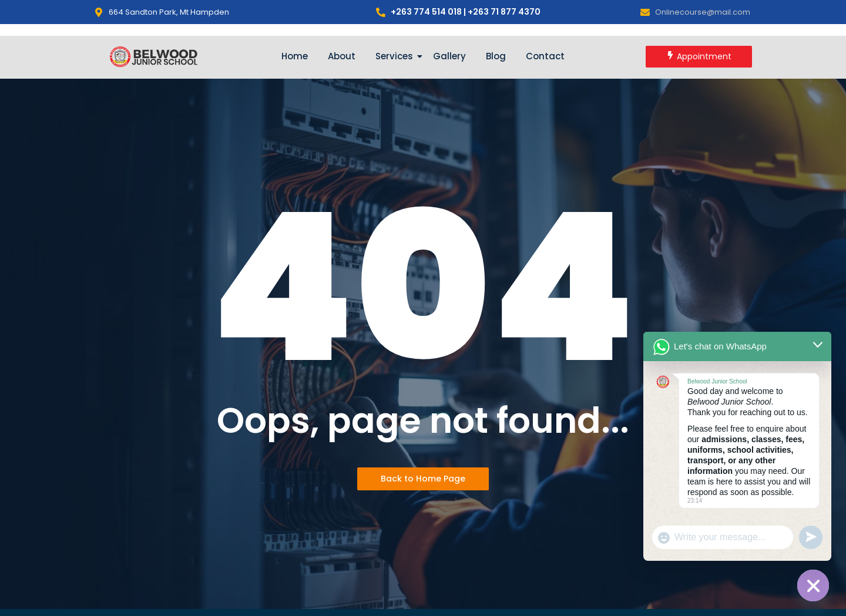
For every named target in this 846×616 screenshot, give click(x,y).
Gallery (449, 56)
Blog (496, 56)
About (342, 56)
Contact (545, 56)
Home (295, 56)
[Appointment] (699, 57)
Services (396, 56)
